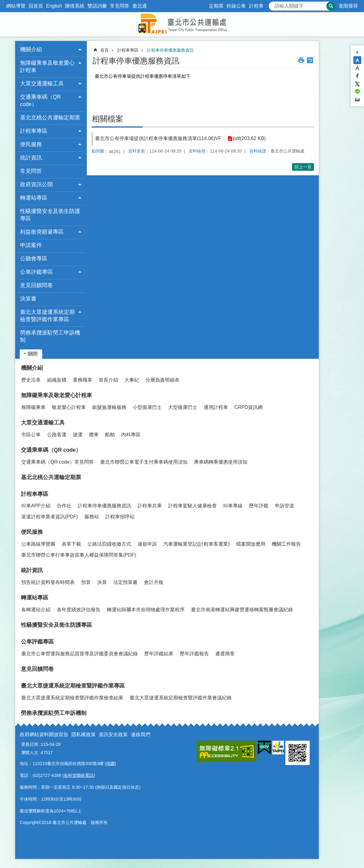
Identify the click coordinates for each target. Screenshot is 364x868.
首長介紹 (108, 380)
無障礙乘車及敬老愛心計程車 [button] (47, 67)
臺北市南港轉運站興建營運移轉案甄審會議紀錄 (242, 610)
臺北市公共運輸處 (182, 24)
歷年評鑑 (259, 506)
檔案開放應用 (251, 544)
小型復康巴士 (147, 407)
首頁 (104, 50)
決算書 (28, 299)
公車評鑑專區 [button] (36, 272)
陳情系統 (75, 6)
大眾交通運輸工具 (43, 423)
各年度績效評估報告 (79, 610)
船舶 (110, 435)
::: (2, 3)
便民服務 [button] (31, 144)
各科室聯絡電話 (79, 775)
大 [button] (357, 68)
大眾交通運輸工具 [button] (42, 84)
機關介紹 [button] (31, 50)
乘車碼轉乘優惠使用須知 (221, 462)
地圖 (111, 763)
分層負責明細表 (162, 380)
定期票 (216, 6)
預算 (86, 582)
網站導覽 (16, 6)
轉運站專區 (35, 598)
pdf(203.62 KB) (249, 139)
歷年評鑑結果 (159, 654)
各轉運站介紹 (36, 610)
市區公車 (31, 435)
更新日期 (30, 744)
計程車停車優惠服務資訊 (170, 50)
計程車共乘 (150, 506)
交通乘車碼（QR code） (51, 450)
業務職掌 (83, 380)
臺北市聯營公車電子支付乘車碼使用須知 (144, 462)
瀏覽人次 (30, 753)
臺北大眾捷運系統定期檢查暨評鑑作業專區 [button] (47, 316)
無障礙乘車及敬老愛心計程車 (56, 395)
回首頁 (36, 6)
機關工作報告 (286, 544)
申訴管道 (284, 506)
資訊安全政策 (113, 734)
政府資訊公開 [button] (36, 184)
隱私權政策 (83, 734)
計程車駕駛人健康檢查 (192, 506)
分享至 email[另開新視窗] (357, 100)
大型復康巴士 (183, 407)
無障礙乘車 (33, 407)
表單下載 (71, 544)
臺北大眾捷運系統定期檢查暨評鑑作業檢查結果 (72, 698)
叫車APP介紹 (36, 506)
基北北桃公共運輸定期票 (50, 118)
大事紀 (132, 380)
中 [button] (357, 60)
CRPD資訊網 (248, 407)
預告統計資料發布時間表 (48, 582)
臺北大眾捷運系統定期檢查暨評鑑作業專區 (73, 686)
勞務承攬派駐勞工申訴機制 (50, 336)
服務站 (92, 517)
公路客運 (57, 435)
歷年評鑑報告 (194, 654)
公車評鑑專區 (37, 642)
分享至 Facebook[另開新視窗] (357, 76)
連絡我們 (141, 734)
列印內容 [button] (301, 60)
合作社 (64, 506)
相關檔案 (107, 119)
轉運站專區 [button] (34, 198)
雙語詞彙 (97, 6)
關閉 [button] (33, 354)
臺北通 (140, 6)
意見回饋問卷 (36, 285)
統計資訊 (32, 570)
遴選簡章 (225, 654)
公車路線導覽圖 (38, 544)
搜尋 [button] (331, 6)
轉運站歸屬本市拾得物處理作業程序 (146, 610)
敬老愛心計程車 (69, 407)
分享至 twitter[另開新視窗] (357, 84)
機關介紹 (32, 368)
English (54, 6)
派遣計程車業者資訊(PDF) (50, 517)
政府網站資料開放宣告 (44, 734)
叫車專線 (233, 506)
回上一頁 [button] (303, 167)
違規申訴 (147, 544)
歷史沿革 (31, 380)
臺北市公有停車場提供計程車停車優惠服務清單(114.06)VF (158, 138)
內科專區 (131, 435)
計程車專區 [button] (34, 131)
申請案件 (31, 245)
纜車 (94, 435)
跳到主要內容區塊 (3, 3)
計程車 (256, 6)
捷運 (78, 435)
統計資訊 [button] (31, 158)
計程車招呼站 (120, 517)
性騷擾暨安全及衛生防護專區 (50, 215)
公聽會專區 (34, 259)
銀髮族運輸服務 (109, 407)
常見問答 (120, 6)
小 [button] (357, 52)
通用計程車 (216, 407)
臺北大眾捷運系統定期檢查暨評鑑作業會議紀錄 (181, 698)
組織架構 (57, 380)
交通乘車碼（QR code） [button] (40, 101)
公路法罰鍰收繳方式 (109, 544)
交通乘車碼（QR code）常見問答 (58, 462)
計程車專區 (128, 50)
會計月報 (154, 582)
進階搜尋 (348, 6)
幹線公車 (236, 6)
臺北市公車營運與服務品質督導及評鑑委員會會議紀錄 (80, 654)
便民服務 (32, 532)
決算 (102, 582)
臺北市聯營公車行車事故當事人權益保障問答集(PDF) (79, 555)
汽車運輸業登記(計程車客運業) (197, 544)
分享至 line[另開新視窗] (357, 92)
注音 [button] (310, 60)
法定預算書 (125, 582)
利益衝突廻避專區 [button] (42, 232)
